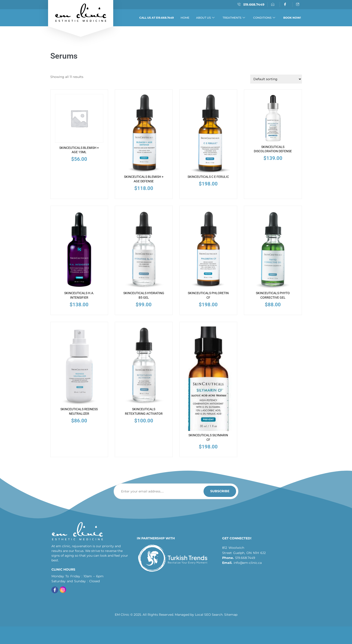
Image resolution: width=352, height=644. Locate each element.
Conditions (264, 18)
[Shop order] (276, 79)
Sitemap (231, 614)
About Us (205, 18)
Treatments (234, 18)
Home (185, 18)
